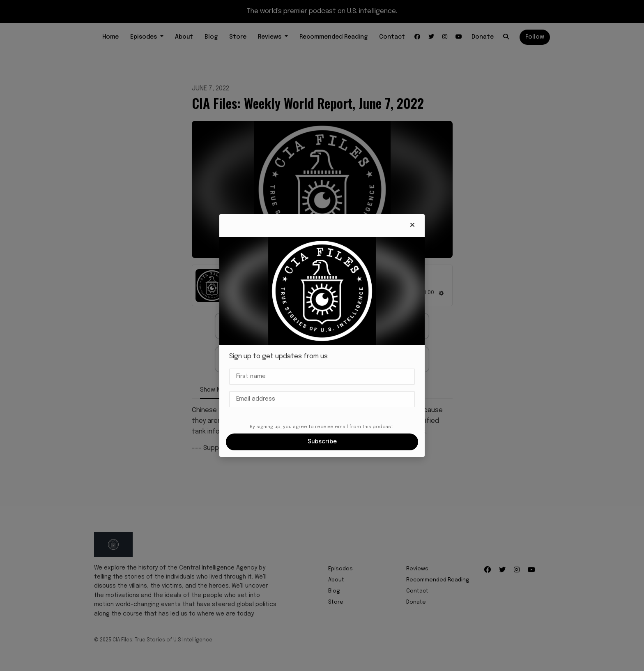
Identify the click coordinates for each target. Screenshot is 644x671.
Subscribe (322, 442)
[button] (412, 226)
